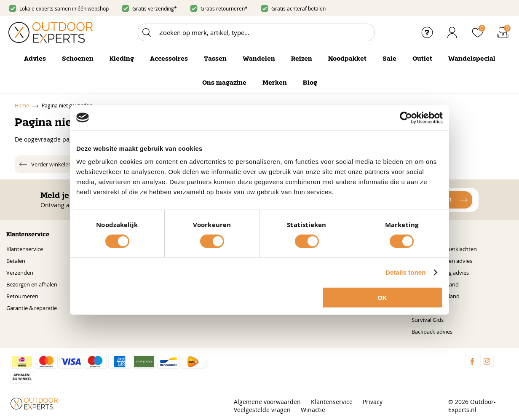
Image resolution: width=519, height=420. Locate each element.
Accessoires (169, 59)
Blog (310, 83)
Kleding (122, 59)
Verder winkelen (51, 164)
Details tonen (405, 272)
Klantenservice (25, 249)
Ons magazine (224, 83)
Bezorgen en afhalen (32, 284)
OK (382, 298)
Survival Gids (428, 320)
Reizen (302, 59)
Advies (35, 59)
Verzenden (20, 273)
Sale (389, 59)
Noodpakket (347, 59)
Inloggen (452, 32)
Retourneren (22, 296)
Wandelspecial (472, 59)
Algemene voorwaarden (267, 402)
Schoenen (78, 59)
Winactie (313, 410)
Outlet (422, 59)
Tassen (215, 59)
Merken (275, 83)
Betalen (16, 261)
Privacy (373, 402)
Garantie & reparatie (32, 308)
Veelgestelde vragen (262, 410)
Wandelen (259, 59)
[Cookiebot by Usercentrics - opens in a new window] (406, 118)
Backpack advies (432, 332)
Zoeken (147, 32)
